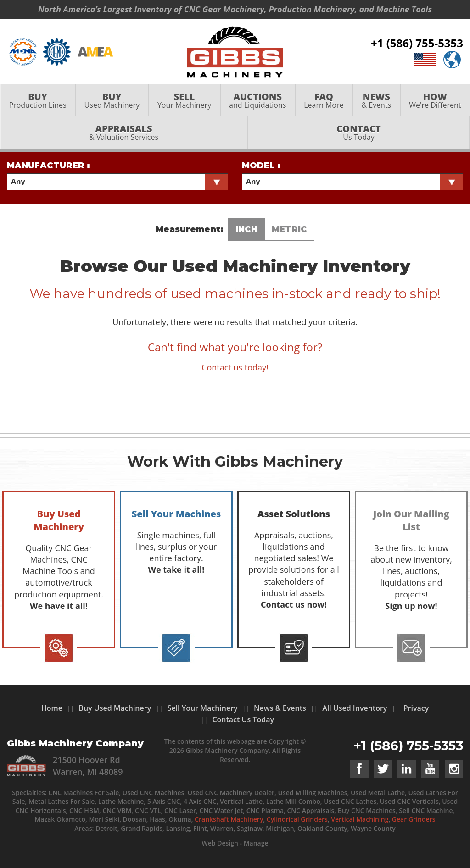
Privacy (416, 708)
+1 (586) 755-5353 (417, 45)
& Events (376, 104)
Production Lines (38, 104)
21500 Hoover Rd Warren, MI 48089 (88, 766)
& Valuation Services (124, 136)
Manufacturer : (48, 166)
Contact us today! (235, 367)
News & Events (280, 708)
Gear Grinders (414, 819)
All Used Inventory (355, 708)
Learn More (324, 104)
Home (52, 708)
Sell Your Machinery (203, 708)
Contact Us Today (243, 719)
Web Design (220, 843)
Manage (256, 843)
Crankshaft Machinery (229, 819)
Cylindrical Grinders (297, 819)
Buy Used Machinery (115, 708)
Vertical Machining (360, 819)
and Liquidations (258, 104)
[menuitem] (38, 104)
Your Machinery (184, 104)
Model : (261, 166)
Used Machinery (112, 104)
